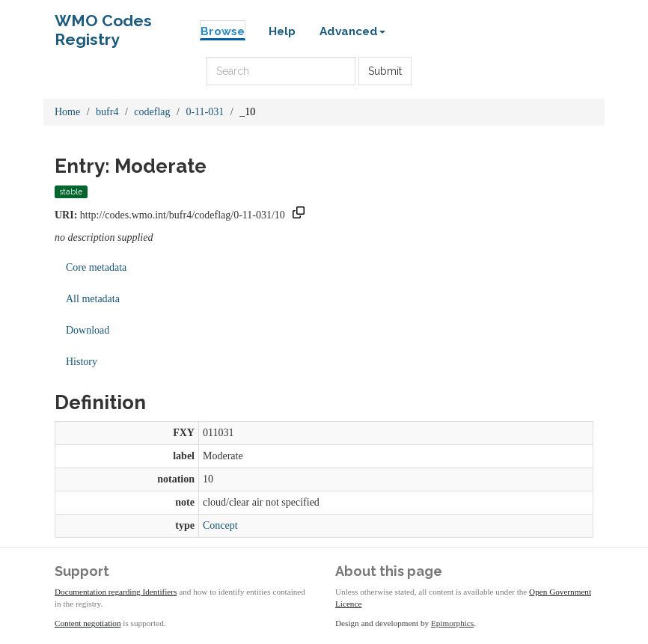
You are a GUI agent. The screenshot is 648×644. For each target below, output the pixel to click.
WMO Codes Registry (103, 24)
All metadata (93, 299)
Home (67, 112)
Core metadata (96, 267)
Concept (220, 525)
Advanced (352, 31)
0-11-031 (205, 112)
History (82, 362)
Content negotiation (88, 623)
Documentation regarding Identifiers (116, 592)
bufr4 (107, 112)
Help (282, 31)
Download (88, 330)
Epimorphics (452, 623)
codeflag (152, 112)
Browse (223, 31)
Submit (385, 71)
